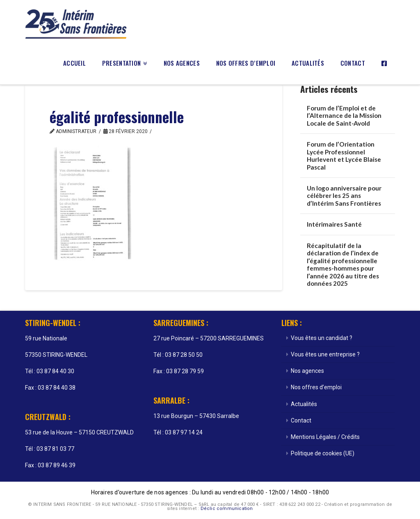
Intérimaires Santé (334, 224)
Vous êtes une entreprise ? (325, 354)
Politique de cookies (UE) (323, 453)
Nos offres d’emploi (316, 387)
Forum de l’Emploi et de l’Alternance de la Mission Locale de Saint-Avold (344, 116)
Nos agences (307, 371)
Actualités (304, 404)
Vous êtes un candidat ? (322, 338)
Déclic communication (227, 509)
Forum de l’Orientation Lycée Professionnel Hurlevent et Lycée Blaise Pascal (344, 156)
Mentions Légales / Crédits (325, 437)
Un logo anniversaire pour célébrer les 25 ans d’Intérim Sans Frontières (344, 196)
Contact (301, 420)
